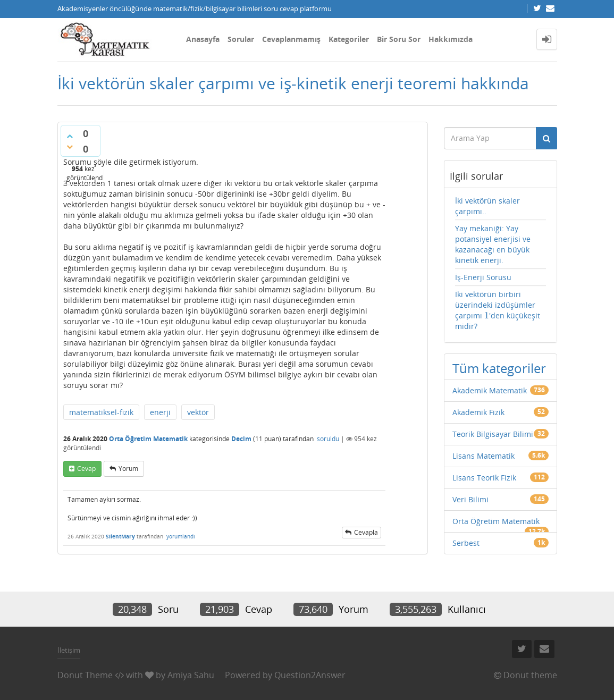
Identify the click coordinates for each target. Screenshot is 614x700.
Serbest (466, 543)
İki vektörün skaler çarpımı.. (487, 206)
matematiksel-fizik (101, 412)
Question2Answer (310, 675)
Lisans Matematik (483, 456)
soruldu (328, 439)
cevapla (366, 532)
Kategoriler (349, 39)
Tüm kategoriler (499, 368)
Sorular (241, 39)
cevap (86, 469)
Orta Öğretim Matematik (148, 439)
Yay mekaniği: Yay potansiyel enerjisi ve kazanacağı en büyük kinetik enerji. (493, 244)
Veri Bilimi (470, 499)
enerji (160, 412)
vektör (198, 412)
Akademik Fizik (478, 412)
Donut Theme (85, 675)
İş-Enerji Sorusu (483, 277)
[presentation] (487, 315)
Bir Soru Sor (399, 39)
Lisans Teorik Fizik (484, 478)
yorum (128, 469)
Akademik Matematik (490, 390)
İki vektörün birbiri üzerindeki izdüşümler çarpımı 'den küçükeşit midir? (498, 310)
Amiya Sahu (191, 675)
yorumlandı (181, 536)
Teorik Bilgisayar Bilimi (493, 434)
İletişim (69, 650)
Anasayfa (203, 39)
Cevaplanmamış (291, 39)
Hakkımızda (451, 39)
